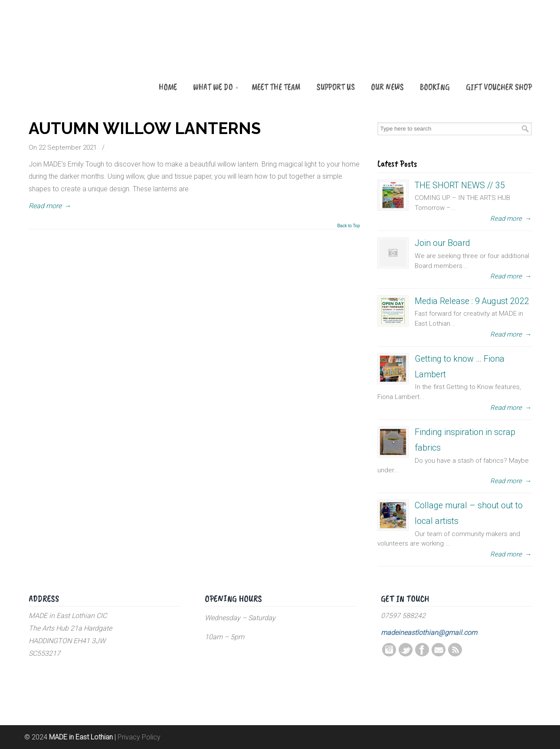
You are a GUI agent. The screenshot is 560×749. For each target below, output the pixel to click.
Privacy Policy (139, 737)
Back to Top (348, 226)
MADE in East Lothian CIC (72, 53)
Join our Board (442, 243)
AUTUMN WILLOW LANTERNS (145, 128)
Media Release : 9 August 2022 (472, 301)
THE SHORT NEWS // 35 (460, 185)
